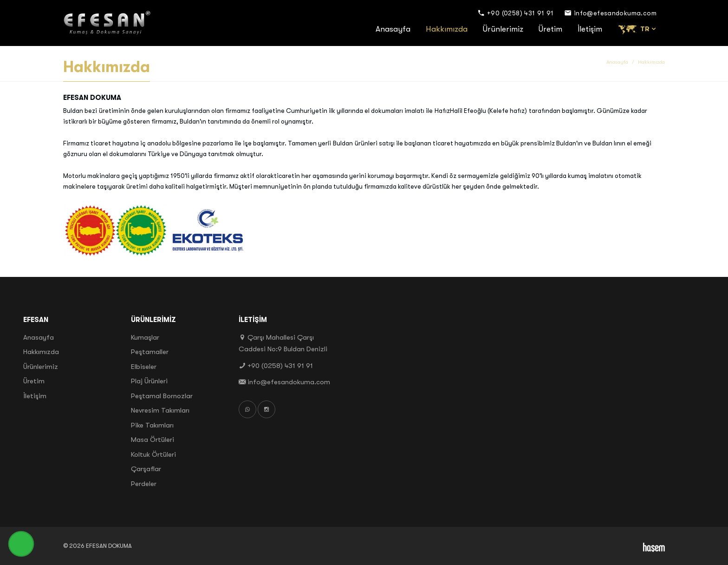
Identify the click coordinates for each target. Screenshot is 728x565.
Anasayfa (393, 29)
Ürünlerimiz (503, 29)
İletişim (590, 29)
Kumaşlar (145, 337)
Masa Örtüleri (153, 440)
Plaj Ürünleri (149, 381)
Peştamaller (150, 352)
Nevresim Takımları (160, 410)
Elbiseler (144, 367)
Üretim (550, 29)
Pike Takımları (152, 425)
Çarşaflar (146, 469)
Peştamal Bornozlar (162, 396)
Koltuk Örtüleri (153, 454)
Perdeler (144, 484)
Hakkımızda (447, 29)
